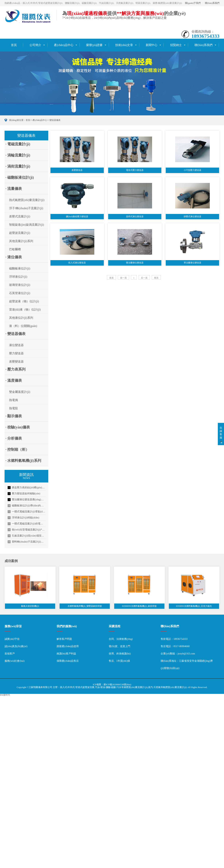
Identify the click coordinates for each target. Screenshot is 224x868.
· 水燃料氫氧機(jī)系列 (23, 461)
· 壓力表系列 (15, 369)
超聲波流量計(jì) (20, 233)
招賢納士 (176, 45)
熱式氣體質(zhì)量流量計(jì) (27, 200)
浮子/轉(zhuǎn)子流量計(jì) (26, 208)
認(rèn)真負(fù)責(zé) (16, 646)
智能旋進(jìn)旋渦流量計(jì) (26, 225)
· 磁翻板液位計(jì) (20, 177)
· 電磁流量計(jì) (18, 144)
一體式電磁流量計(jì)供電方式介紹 (27, 524)
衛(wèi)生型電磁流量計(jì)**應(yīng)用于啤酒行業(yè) (27, 530)
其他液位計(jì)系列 (21, 318)
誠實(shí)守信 (12, 639)
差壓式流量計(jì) (20, 216)
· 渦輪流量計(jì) (18, 155)
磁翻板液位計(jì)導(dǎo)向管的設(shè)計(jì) (27, 506)
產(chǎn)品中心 (64, 45)
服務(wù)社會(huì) (15, 661)
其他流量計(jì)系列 (21, 241)
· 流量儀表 (14, 189)
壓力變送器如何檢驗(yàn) (24, 494)
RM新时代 (5, 695)
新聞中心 (152, 45)
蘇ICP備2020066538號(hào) (117, 684)
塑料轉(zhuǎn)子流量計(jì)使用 (27, 542)
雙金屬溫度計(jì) (20, 392)
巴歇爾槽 (15, 249)
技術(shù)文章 (124, 45)
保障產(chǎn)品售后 (68, 661)
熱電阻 (13, 408)
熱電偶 (13, 400)
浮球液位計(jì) (18, 277)
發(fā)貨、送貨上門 (119, 646)
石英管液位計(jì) (20, 293)
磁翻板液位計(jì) (20, 268)
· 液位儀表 (14, 257)
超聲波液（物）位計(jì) (24, 301)
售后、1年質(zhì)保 (119, 661)
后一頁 (144, 278)
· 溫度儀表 (14, 380)
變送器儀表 (55, 120)
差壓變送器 (16, 362)
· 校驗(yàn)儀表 (18, 427)
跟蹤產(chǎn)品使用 (68, 646)
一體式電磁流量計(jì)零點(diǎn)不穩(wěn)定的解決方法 (27, 512)
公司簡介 (35, 45)
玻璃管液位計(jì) (20, 285)
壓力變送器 (16, 353)
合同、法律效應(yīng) (121, 639)
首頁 (14, 45)
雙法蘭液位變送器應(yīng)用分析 (27, 500)
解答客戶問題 (64, 639)
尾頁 (156, 278)
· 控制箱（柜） (17, 449)
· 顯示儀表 (14, 416)
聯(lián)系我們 (212, 3)
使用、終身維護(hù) (120, 654)
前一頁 (123, 278)
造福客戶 (10, 654)
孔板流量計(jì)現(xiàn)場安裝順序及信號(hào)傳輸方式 (27, 536)
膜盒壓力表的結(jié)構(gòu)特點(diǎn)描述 (27, 488)
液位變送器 (16, 345)
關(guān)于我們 (193, 3)
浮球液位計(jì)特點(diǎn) (23, 518)
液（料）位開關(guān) (23, 326)
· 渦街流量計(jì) (18, 166)
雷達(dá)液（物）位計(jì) (25, 310)
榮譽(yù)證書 (94, 45)
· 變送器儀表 (15, 334)
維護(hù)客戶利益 (66, 654)
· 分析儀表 (14, 438)
